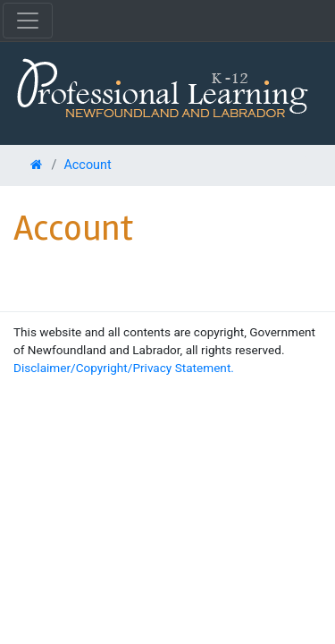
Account (87, 165)
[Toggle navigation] (28, 21)
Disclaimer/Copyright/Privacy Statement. (124, 368)
